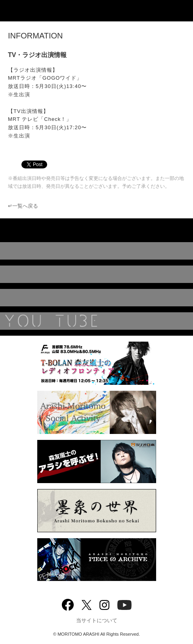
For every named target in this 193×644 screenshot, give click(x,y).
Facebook (68, 603)
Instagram (104, 604)
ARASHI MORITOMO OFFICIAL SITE (96, 11)
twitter (87, 604)
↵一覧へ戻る (23, 206)
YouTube (96, 321)
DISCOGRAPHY (96, 251)
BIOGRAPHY (96, 298)
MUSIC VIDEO (96, 274)
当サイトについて (97, 620)
